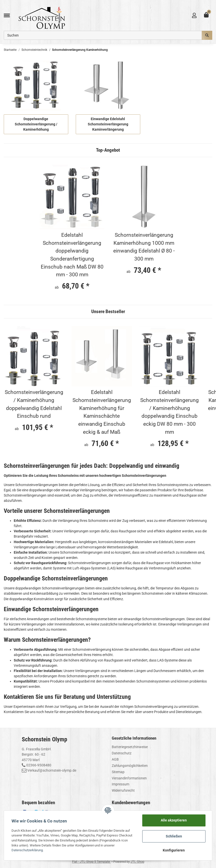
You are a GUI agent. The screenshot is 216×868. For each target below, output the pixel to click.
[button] (194, 15)
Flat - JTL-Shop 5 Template (91, 862)
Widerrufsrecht (123, 790)
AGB (115, 759)
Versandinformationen (129, 778)
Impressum (120, 784)
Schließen (174, 836)
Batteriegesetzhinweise (130, 747)
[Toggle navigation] (7, 15)
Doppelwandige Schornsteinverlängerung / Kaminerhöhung (36, 124)
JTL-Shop (137, 862)
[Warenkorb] (206, 15)
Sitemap (118, 772)
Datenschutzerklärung (27, 850)
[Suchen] (103, 35)
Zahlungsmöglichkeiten (130, 766)
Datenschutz (122, 753)
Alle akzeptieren (174, 820)
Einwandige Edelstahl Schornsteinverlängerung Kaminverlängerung (108, 124)
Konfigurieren (174, 850)
